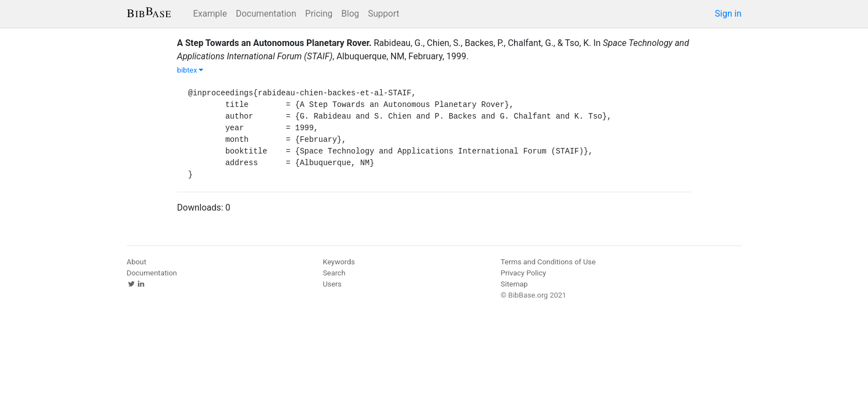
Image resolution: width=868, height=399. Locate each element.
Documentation (266, 14)
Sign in (728, 14)
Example (210, 14)
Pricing (319, 14)
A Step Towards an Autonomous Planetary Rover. (274, 43)
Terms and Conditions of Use (548, 262)
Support (383, 14)
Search (334, 273)
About (137, 262)
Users (332, 284)
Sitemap (514, 284)
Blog (350, 14)
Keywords (339, 262)
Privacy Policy (523, 273)
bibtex (191, 70)
